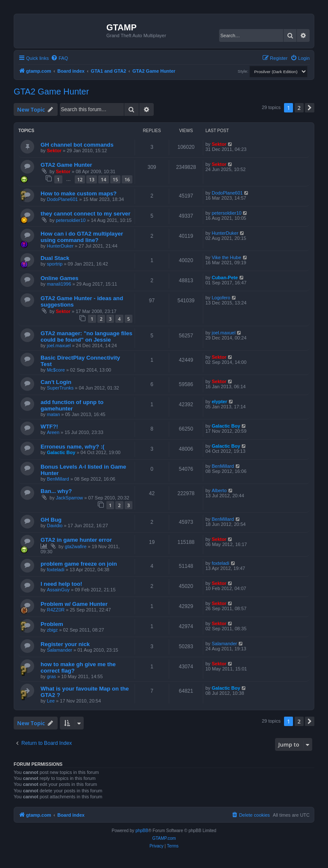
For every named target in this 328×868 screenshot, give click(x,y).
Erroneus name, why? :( (73, 447)
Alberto (219, 490)
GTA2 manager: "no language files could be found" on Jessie (86, 337)
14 (104, 179)
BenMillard (58, 479)
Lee (51, 701)
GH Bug (51, 520)
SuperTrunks (60, 388)
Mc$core (56, 370)
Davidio (55, 526)
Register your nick (65, 644)
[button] (310, 108)
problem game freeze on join (79, 564)
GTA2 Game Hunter (51, 92)
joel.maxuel (59, 345)
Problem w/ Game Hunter (74, 604)
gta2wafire (76, 546)
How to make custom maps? (79, 193)
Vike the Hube (227, 257)
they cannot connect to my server (85, 214)
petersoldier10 (71, 220)
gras (51, 676)
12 (80, 179)
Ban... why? (56, 491)
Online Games (60, 278)
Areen (53, 432)
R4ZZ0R (56, 610)
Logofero (221, 298)
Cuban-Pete (225, 278)
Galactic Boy (226, 426)
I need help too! (61, 584)
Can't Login (56, 382)
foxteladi (56, 570)
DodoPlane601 (63, 199)
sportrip (55, 264)
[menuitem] (59, 58)
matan (54, 414)
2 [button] (299, 108)
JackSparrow (70, 498)
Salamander (60, 650)
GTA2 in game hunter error (76, 540)
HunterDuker (60, 246)
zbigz (53, 630)
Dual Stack (55, 258)
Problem (52, 624)
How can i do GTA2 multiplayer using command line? (82, 237)
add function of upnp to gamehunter (72, 405)
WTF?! (49, 427)
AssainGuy (58, 590)
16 (127, 179)
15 (116, 179)
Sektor (54, 151)
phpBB (142, 831)
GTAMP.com (164, 838)
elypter (220, 402)
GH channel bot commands (77, 145)
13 (92, 179)
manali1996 (59, 284)
